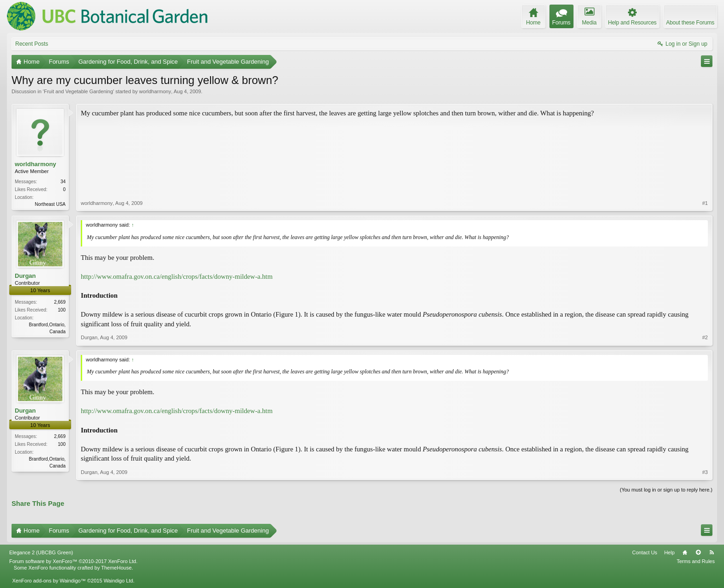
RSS (712, 552)
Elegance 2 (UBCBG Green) (41, 552)
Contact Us (645, 552)
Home (685, 552)
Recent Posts (32, 44)
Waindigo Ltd (118, 581)
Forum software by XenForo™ (73, 561)
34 (63, 182)
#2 (705, 337)
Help (669, 552)
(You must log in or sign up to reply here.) (666, 490)
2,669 (60, 302)
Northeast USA (50, 204)
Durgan (25, 276)
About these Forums (690, 23)
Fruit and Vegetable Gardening (78, 91)
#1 (705, 203)
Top (698, 552)
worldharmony (155, 91)
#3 (705, 472)
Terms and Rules (696, 561)
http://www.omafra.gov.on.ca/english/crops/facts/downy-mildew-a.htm (177, 276)
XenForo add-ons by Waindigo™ (49, 581)
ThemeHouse (116, 568)
